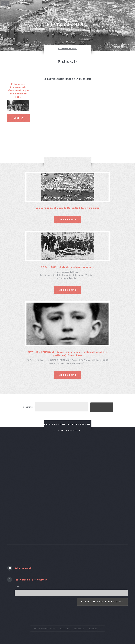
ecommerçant (67, 49)
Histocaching (67, 25)
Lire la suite (19, 119)
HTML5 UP (93, 628)
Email (17, 586)
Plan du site (65, 628)
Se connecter (79, 628)
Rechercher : (28, 407)
